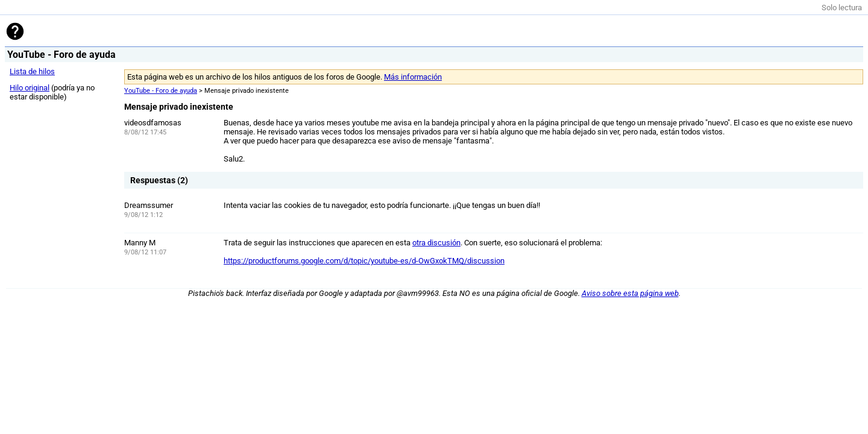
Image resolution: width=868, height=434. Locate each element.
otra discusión (436, 243)
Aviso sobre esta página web (630, 293)
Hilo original (30, 88)
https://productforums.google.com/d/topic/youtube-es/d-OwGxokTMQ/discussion (364, 261)
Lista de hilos (32, 71)
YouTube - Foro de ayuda (161, 91)
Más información (413, 77)
